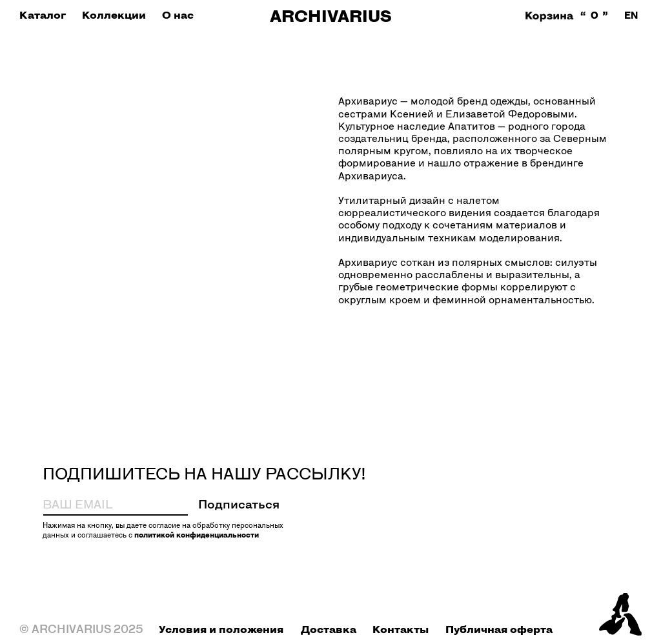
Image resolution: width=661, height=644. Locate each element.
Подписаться (239, 504)
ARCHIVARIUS (331, 16)
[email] (98, 504)
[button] (42, 15)
